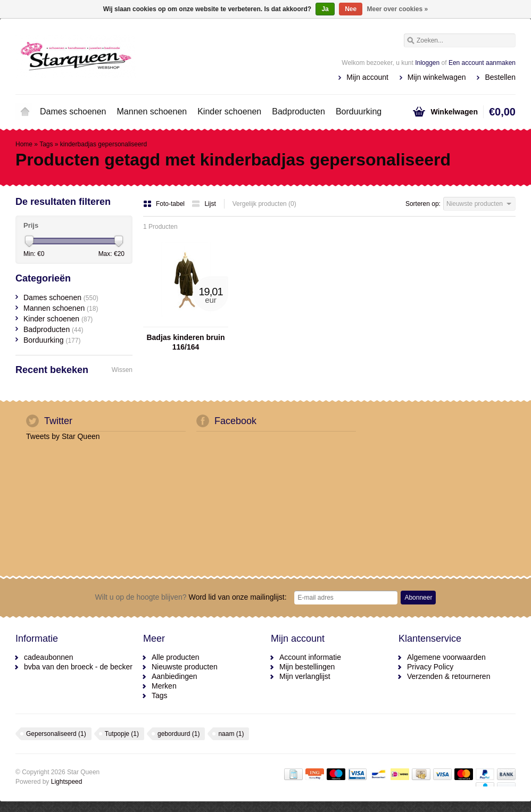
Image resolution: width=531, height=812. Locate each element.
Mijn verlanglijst (305, 676)
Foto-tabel (165, 204)
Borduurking (359, 111)
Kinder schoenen (229, 111)
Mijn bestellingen (307, 667)
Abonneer (418, 598)
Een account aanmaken (482, 63)
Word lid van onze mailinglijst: (191, 597)
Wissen (122, 370)
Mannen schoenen (152, 111)
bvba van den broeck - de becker (78, 667)
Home (25, 112)
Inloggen (427, 63)
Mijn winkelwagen (437, 77)
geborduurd (179, 734)
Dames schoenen (73, 111)
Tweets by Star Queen (63, 436)
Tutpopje (122, 734)
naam (231, 734)
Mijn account (367, 77)
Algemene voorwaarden (446, 657)
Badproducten (298, 111)
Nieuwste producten (185, 667)
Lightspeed (67, 782)
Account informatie (310, 657)
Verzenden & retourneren (449, 676)
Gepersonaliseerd (56, 734)
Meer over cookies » (398, 9)
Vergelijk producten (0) (264, 204)
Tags (46, 144)
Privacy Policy (430, 667)
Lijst (204, 204)
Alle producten (176, 657)
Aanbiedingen (175, 676)
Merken (164, 686)
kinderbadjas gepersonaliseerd (103, 144)
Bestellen (500, 77)
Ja (325, 9)
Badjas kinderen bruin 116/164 (185, 342)
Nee (351, 9)
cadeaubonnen (49, 657)
